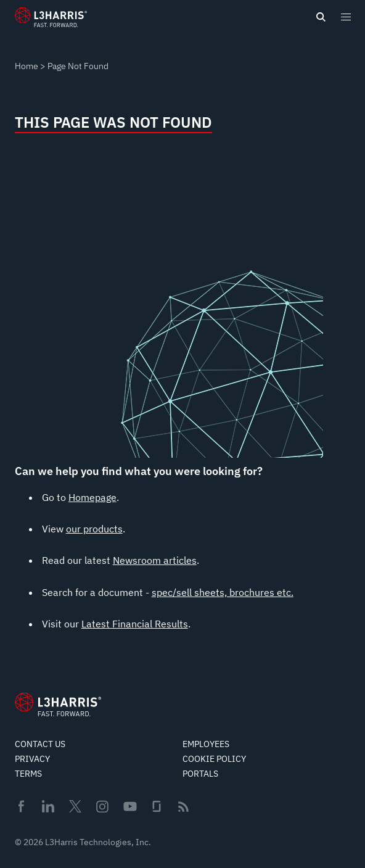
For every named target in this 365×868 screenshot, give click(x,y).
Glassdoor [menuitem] (157, 806)
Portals (200, 774)
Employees (206, 744)
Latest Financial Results (135, 624)
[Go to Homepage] (58, 705)
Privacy (32, 759)
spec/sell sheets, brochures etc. (223, 592)
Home (27, 66)
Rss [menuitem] (183, 807)
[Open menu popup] (345, 17)
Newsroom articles (155, 560)
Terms (28, 774)
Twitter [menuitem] (75, 806)
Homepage (92, 497)
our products (94, 529)
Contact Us (40, 744)
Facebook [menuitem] (21, 806)
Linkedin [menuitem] (48, 806)
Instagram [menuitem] (102, 806)
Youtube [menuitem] (129, 807)
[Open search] (321, 17)
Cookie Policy (214, 759)
